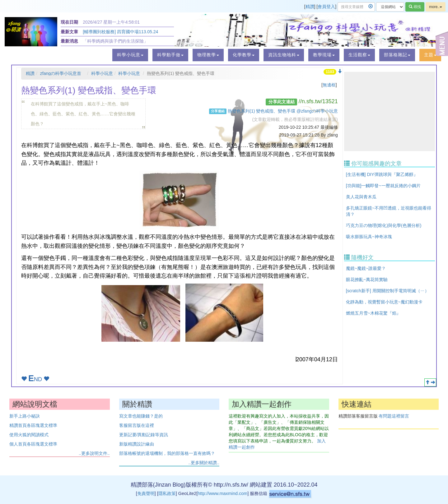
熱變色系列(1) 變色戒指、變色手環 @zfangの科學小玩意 (283, 111)
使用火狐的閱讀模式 (29, 435)
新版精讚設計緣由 (137, 444)
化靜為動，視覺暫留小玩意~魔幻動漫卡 (384, 302)
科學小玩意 (102, 73)
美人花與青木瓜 (361, 197)
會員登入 (326, 7)
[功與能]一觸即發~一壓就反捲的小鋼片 (383, 186)
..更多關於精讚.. (204, 463)
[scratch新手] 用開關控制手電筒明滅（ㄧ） (387, 291)
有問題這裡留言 (394, 416)
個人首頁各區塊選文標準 (33, 444)
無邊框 (329, 85)
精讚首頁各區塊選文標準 (33, 425)
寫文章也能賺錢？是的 (141, 416)
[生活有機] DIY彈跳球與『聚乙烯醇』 (382, 174)
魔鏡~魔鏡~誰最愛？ (366, 268)
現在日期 (69, 22)
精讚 (310, 7)
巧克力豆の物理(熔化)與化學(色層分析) (384, 225)
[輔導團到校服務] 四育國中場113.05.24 (120, 32)
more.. (436, 7)
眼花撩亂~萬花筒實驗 (367, 280)
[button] (130, 55)
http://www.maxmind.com (222, 493)
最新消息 (69, 41)
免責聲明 (146, 493)
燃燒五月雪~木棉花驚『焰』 (373, 313)
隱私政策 (167, 493)
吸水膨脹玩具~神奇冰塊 (369, 237)
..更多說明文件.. (94, 453)
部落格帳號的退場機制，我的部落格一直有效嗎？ (167, 453)
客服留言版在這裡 (137, 425)
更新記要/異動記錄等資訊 (144, 435)
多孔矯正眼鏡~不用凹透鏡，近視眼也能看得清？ (389, 211)
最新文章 (69, 32)
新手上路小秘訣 (25, 416)
